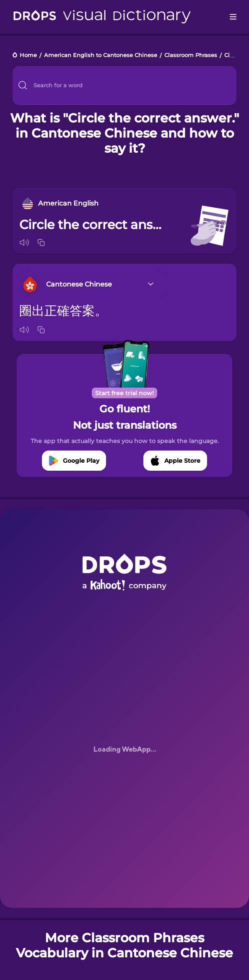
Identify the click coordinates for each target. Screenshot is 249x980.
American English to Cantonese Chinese (101, 56)
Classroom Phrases (191, 56)
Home (28, 56)
